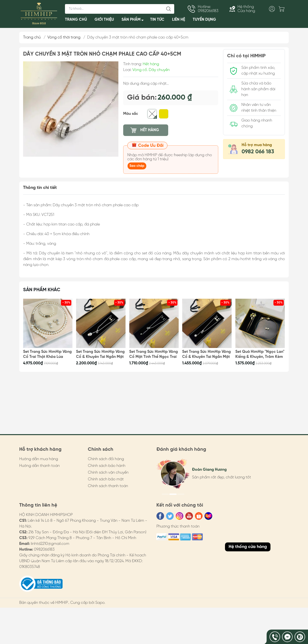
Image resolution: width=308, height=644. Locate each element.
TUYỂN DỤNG (204, 20)
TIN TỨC (157, 20)
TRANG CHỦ (76, 20)
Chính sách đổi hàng (106, 459)
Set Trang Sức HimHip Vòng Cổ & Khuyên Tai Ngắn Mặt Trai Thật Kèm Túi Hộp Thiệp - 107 (101, 354)
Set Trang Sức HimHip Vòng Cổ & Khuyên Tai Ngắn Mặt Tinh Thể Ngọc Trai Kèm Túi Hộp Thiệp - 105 (207, 354)
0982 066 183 (258, 152)
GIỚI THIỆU (104, 20)
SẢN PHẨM (134, 21)
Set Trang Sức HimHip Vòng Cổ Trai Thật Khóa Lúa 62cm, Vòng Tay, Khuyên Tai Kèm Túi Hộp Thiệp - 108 (48, 354)
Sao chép (137, 166)
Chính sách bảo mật (106, 479)
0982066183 (44, 550)
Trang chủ (32, 37)
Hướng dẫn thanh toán (39, 466)
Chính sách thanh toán (108, 486)
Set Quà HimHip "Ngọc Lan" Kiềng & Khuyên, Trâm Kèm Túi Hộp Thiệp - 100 (260, 354)
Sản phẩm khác (42, 290)
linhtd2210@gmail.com (50, 544)
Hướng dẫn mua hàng (39, 459)
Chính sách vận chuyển (108, 473)
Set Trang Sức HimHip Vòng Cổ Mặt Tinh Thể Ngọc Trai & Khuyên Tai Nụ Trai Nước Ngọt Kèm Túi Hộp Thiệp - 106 (154, 354)
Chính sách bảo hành (107, 466)
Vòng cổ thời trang (64, 37)
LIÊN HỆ (179, 20)
